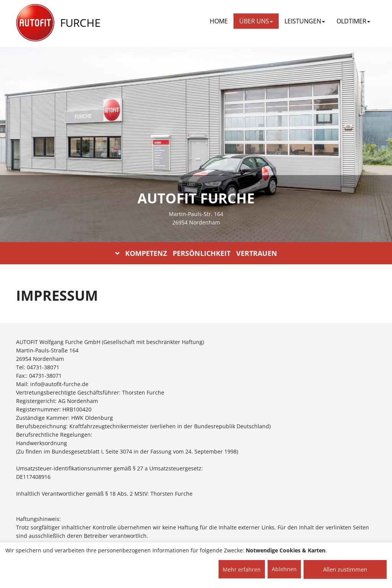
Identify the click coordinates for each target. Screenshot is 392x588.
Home (219, 21)
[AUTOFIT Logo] (35, 23)
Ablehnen (284, 569)
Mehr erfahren (242, 569)
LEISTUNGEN (305, 21)
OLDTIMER (353, 21)
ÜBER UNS (256, 21)
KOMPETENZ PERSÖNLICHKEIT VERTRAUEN (196, 253)
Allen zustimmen (345, 569)
